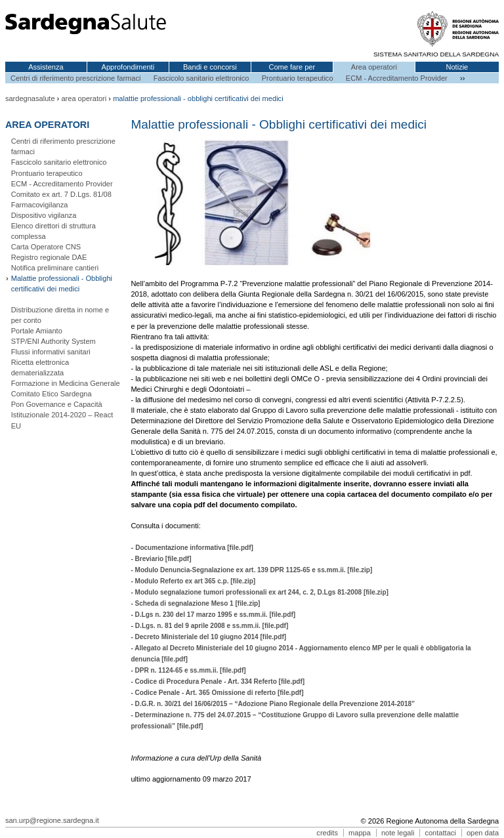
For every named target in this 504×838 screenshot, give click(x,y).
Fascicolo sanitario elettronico (201, 78)
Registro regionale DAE (49, 257)
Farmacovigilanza (40, 205)
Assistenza (46, 67)
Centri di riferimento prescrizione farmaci (76, 78)
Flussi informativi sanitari (51, 352)
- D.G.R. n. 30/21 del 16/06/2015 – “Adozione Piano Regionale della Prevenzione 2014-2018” (273, 704)
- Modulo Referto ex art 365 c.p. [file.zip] (193, 581)
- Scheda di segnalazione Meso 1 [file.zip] (195, 603)
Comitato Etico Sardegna (52, 394)
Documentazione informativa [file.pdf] (194, 548)
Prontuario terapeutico (298, 78)
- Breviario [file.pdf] (161, 559)
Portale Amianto (37, 331)
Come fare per (292, 67)
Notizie (457, 67)
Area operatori (374, 67)
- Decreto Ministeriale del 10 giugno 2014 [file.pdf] (208, 637)
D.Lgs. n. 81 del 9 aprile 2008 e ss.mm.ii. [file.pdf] (211, 626)
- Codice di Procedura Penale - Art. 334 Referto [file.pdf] (218, 681)
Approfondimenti (128, 67)
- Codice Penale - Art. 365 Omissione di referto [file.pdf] (217, 693)
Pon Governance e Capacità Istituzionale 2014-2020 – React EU (62, 415)
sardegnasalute (30, 98)
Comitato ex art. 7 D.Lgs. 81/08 (61, 194)
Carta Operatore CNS (46, 247)
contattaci (440, 833)
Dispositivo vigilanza (44, 215)
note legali (398, 833)
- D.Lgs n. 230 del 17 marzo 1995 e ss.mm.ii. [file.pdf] (213, 615)
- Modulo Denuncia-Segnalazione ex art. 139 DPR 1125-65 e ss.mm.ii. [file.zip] (251, 570)
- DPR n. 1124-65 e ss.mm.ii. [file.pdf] (188, 670)
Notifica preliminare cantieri (55, 268)
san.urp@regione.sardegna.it (52, 820)
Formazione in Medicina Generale (66, 383)
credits (327, 833)
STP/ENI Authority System (53, 341)
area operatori (84, 98)
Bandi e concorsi (210, 67)
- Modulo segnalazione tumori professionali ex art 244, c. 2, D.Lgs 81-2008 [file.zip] (260, 592)
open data (483, 833)
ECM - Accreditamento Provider (397, 78)
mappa (360, 833)
